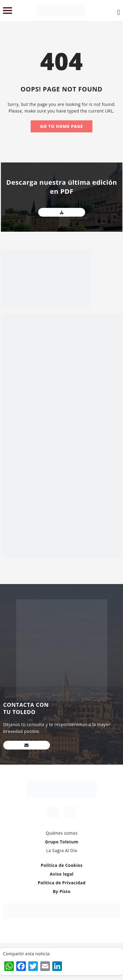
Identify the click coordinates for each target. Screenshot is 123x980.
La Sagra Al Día (62, 850)
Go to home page (61, 126)
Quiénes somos (62, 833)
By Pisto (61, 891)
